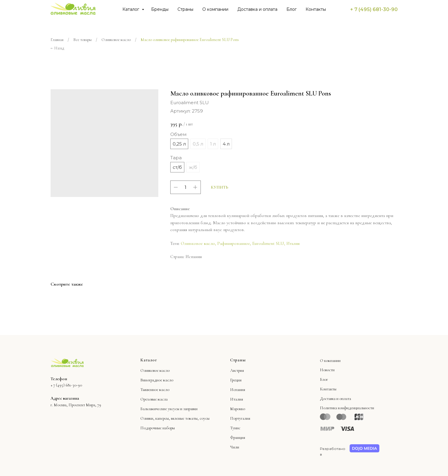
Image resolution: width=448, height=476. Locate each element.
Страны (185, 9)
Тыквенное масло (155, 390)
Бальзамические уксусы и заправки (169, 409)
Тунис (235, 428)
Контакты (316, 9)
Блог (291, 9)
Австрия (237, 370)
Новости (327, 370)
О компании (215, 9)
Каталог (131, 9)
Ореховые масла (154, 399)
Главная (57, 40)
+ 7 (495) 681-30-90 (374, 9)
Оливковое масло (116, 40)
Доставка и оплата (257, 9)
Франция (238, 438)
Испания (238, 390)
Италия (293, 243)
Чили (235, 447)
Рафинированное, (234, 243)
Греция (236, 380)
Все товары (82, 40)
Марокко (238, 409)
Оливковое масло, (198, 243)
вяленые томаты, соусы (190, 418)
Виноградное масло (157, 380)
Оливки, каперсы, (155, 418)
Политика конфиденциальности (347, 408)
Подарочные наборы (158, 428)
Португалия (240, 418)
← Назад (57, 48)
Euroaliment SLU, (269, 243)
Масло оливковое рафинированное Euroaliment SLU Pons (190, 40)
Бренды (160, 9)
